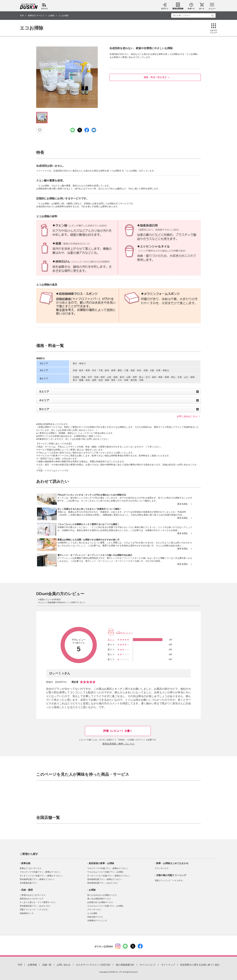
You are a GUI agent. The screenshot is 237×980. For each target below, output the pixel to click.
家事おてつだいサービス (31, 868)
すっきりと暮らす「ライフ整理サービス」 (39, 902)
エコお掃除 (92, 913)
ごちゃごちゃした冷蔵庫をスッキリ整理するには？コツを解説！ (88, 524)
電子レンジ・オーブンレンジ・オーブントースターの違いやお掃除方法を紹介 (95, 555)
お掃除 (92, 890)
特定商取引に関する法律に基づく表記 (200, 965)
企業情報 (32, 965)
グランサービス (94, 910)
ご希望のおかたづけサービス (33, 895)
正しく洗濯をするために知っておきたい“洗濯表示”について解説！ (90, 509)
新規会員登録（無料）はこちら (118, 744)
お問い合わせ (64, 965)
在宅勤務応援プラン (29, 883)
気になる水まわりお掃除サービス (102, 895)
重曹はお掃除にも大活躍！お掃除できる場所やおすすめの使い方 (88, 540)
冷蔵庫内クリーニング (97, 921)
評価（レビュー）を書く (118, 731)
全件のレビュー (124, 633)
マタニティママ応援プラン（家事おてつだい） (40, 872)
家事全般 (26, 863)
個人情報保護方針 (125, 965)
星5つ (111, 640)
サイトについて (148, 965)
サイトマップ (168, 965)
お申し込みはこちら (187, 416)
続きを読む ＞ (185, 504)
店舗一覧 (47, 965)
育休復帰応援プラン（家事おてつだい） (38, 879)
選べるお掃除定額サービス (99, 899)
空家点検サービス (95, 917)
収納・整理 (27, 890)
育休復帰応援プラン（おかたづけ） (36, 906)
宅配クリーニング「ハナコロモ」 (35, 910)
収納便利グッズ (27, 913)
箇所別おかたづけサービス (32, 899)
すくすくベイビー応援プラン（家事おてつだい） (41, 876)
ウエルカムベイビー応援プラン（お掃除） (106, 872)
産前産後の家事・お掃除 (101, 863)
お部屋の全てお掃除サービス (100, 902)
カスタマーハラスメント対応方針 (93, 965)
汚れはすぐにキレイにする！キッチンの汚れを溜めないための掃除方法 (92, 495)
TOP (20, 965)
